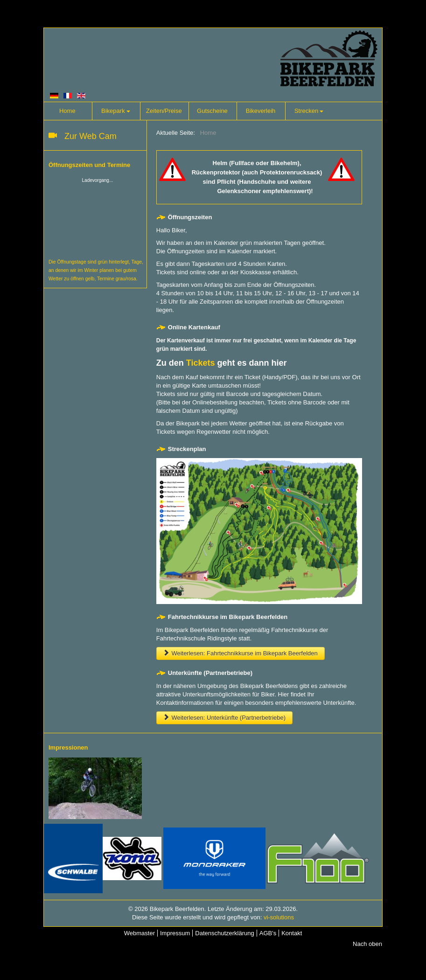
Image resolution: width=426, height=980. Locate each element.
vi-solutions (279, 917)
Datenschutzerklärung (224, 933)
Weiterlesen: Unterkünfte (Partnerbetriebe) (224, 718)
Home (67, 111)
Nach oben (367, 944)
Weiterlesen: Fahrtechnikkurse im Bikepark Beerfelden (241, 653)
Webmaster (140, 933)
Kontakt (292, 933)
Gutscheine (212, 111)
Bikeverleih (261, 111)
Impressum (175, 933)
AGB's (268, 933)
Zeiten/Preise (164, 111)
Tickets (201, 363)
